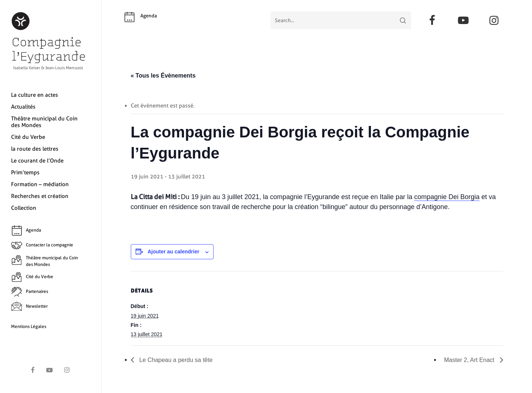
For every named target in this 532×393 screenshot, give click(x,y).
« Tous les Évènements (163, 76)
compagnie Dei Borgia (447, 197)
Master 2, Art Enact (470, 360)
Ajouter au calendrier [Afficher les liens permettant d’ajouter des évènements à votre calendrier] (173, 252)
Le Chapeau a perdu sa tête (175, 360)
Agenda (149, 16)
